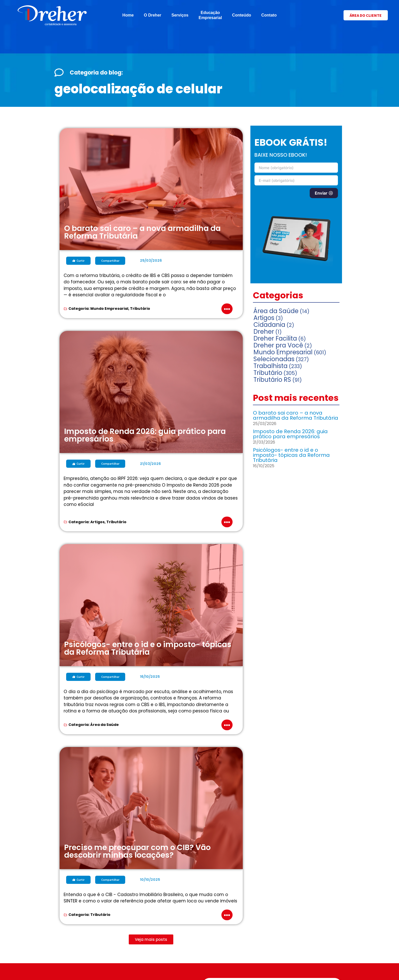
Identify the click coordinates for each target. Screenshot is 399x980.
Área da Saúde (105, 725)
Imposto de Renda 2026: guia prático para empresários (290, 434)
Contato (269, 15)
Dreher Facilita (275, 338)
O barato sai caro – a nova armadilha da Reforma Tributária (296, 415)
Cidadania (269, 325)
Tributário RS (272, 380)
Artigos (97, 522)
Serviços (180, 15)
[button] (151, 939)
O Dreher (152, 15)
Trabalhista (270, 366)
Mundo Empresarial (109, 309)
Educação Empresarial (210, 15)
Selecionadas (274, 359)
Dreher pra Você (278, 345)
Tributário (140, 309)
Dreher (264, 332)
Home (128, 15)
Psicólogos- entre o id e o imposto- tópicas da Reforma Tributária (291, 455)
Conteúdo (242, 15)
